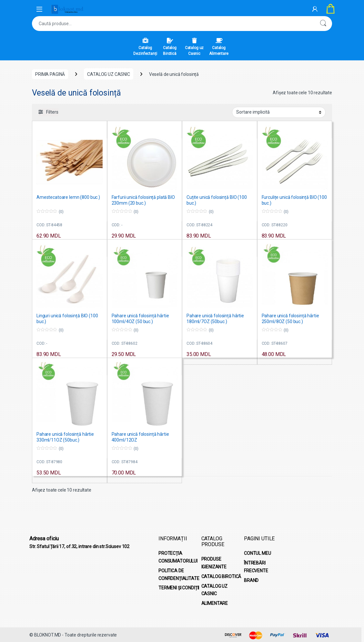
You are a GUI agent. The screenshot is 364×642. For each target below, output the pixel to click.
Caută (323, 24)
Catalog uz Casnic (194, 47)
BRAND (251, 580)
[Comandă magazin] (279, 112)
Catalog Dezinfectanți (145, 47)
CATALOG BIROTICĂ (221, 576)
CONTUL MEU (258, 553)
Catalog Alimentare (219, 47)
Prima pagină (50, 74)
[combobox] (173, 24)
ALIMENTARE (215, 603)
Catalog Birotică (170, 47)
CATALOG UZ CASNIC (109, 74)
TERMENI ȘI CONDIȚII (179, 588)
